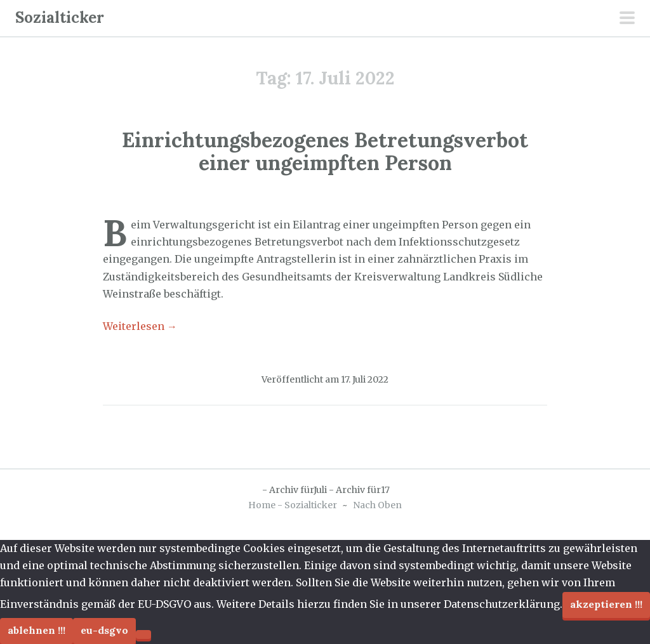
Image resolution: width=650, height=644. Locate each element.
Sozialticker (60, 17)
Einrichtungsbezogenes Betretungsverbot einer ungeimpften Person (325, 151)
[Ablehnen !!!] (143, 634)
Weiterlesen (140, 326)
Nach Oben (377, 505)
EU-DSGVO (104, 630)
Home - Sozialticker (293, 505)
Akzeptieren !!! (606, 604)
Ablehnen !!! (36, 630)
